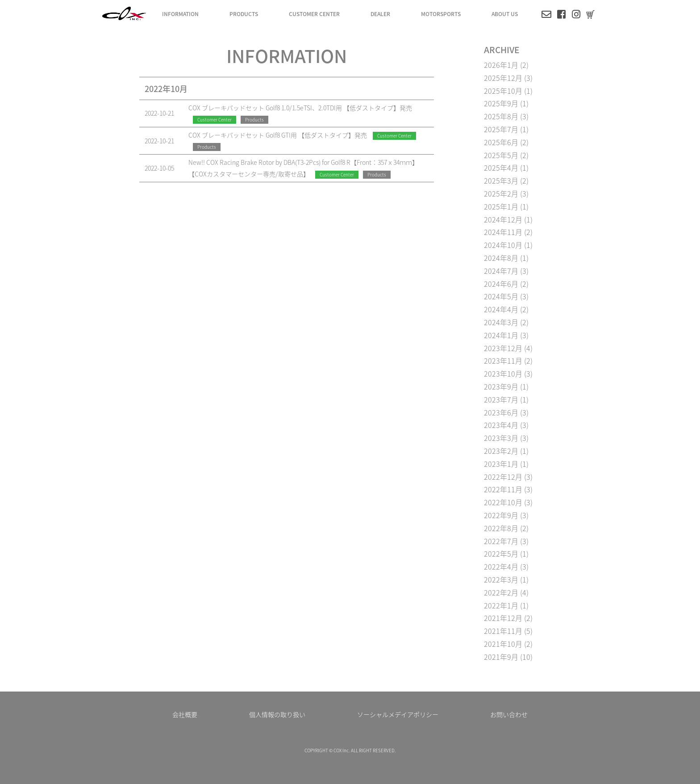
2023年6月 (501, 412)
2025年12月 (503, 78)
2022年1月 (501, 605)
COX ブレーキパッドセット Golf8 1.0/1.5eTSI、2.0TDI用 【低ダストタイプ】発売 (300, 108)
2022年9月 (501, 515)
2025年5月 (501, 155)
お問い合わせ (509, 714)
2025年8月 (501, 116)
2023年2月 (501, 451)
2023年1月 (501, 464)
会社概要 (185, 714)
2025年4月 (501, 168)
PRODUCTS (244, 14)
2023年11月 (503, 361)
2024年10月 (503, 245)
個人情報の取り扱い (277, 714)
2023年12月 (503, 348)
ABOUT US (505, 14)
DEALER (380, 14)
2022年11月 (503, 489)
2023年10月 (503, 373)
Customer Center (215, 119)
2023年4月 (501, 425)
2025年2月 (501, 193)
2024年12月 (503, 219)
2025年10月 (503, 91)
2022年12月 (503, 477)
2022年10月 (503, 502)
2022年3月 (501, 579)
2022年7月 (501, 541)
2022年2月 (501, 592)
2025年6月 (501, 142)
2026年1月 (501, 65)
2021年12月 (503, 618)
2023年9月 (501, 386)
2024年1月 (501, 335)
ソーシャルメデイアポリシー (398, 714)
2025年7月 (501, 129)
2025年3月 (501, 180)
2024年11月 (503, 232)
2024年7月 (501, 271)
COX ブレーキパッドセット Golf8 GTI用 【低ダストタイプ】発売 (278, 135)
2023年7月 (501, 399)
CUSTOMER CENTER (314, 14)
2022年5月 (501, 553)
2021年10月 (503, 644)
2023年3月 (501, 438)
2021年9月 (501, 657)
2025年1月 (501, 206)
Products (254, 119)
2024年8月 (501, 258)
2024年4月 (501, 309)
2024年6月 (501, 284)
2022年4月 (501, 566)
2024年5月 (501, 296)
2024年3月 (501, 322)
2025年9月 (501, 103)
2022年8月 (501, 528)
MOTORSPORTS (441, 14)
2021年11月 (503, 631)
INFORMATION (180, 14)
